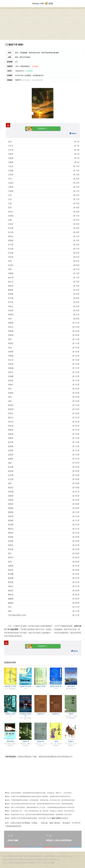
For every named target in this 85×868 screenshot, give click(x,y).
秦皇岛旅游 (71, 686)
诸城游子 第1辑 (10, 714)
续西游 (71, 714)
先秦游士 (71, 741)
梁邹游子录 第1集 (56, 686)
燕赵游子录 (41, 741)
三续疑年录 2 (41, 714)
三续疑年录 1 (56, 714)
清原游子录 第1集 (25, 686)
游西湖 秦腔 (10, 741)
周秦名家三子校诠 (10, 686)
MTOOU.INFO (23, 863)
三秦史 (56, 741)
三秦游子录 (26, 741)
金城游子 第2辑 (41, 686)
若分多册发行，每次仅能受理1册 (32, 80)
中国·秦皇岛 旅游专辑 (26, 715)
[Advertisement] (42, 24)
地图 (53, 863)
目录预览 (35, 66)
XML (49, 863)
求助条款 (30, 71)
